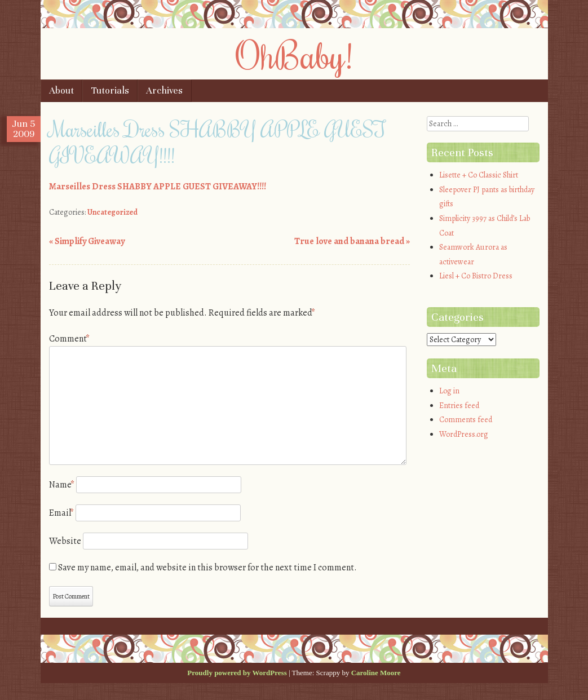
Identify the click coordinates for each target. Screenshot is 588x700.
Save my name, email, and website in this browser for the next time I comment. (207, 568)
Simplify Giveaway (87, 241)
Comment (69, 339)
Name (62, 485)
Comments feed (466, 420)
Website (65, 541)
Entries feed (459, 406)
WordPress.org (464, 434)
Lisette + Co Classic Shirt (479, 175)
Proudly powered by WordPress (237, 673)
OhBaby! (294, 55)
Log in (449, 391)
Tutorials (110, 90)
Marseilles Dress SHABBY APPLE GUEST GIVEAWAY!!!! (158, 187)
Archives (164, 90)
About (61, 90)
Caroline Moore (376, 673)
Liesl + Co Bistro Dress (476, 276)
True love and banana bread (352, 241)
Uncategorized (112, 212)
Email (61, 513)
